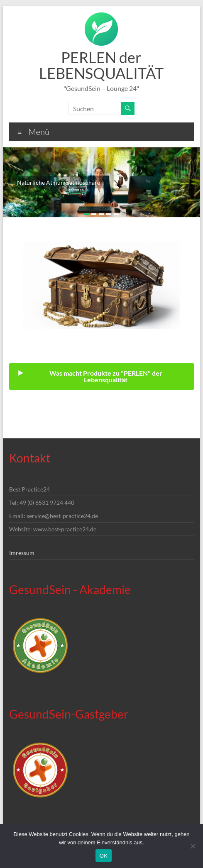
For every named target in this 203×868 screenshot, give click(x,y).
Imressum (22, 553)
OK (104, 856)
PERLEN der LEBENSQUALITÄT (101, 65)
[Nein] (193, 846)
